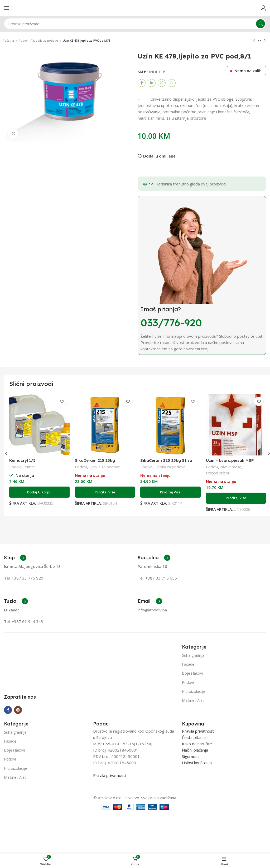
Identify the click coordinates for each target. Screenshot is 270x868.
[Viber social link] (172, 83)
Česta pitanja (194, 777)
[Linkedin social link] (152, 83)
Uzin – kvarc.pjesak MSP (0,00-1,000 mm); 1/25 (230, 463)
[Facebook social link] (142, 83)
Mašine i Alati (193, 700)
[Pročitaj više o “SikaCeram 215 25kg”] (105, 492)
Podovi (24, 40)
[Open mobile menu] (7, 8)
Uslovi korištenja (197, 802)
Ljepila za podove (46, 40)
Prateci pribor (218, 473)
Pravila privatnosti (109, 815)
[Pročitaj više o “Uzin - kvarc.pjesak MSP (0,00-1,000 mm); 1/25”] (236, 498)
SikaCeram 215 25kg (95, 460)
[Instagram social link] (18, 749)
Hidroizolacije (193, 691)
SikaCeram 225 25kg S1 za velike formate (166, 463)
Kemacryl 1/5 (22, 460)
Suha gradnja (193, 655)
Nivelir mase (231, 467)
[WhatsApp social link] (162, 83)
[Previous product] (254, 41)
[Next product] (265, 41)
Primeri (30, 467)
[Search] (135, 24)
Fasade (188, 664)
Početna (9, 40)
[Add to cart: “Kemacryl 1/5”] (39, 492)
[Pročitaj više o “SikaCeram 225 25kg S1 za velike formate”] (170, 492)
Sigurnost (191, 796)
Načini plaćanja (195, 789)
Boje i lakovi (192, 673)
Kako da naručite (197, 783)
